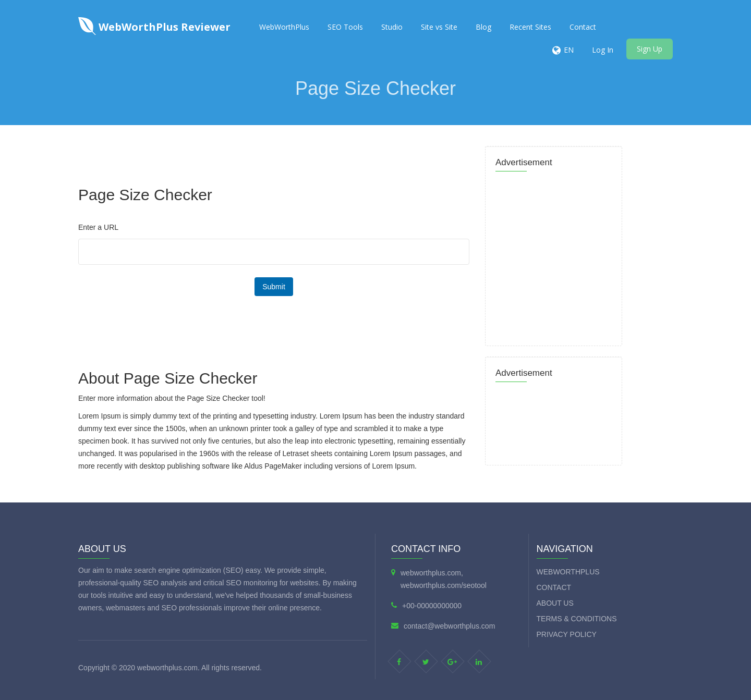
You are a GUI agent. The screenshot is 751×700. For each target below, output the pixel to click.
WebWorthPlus (284, 27)
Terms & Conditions (577, 619)
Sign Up (650, 49)
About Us (555, 603)
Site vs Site (439, 27)
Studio (392, 27)
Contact (583, 27)
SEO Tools (345, 27)
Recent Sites (530, 27)
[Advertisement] (266, 149)
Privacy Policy (567, 634)
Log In (603, 50)
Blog (483, 27)
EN (569, 50)
